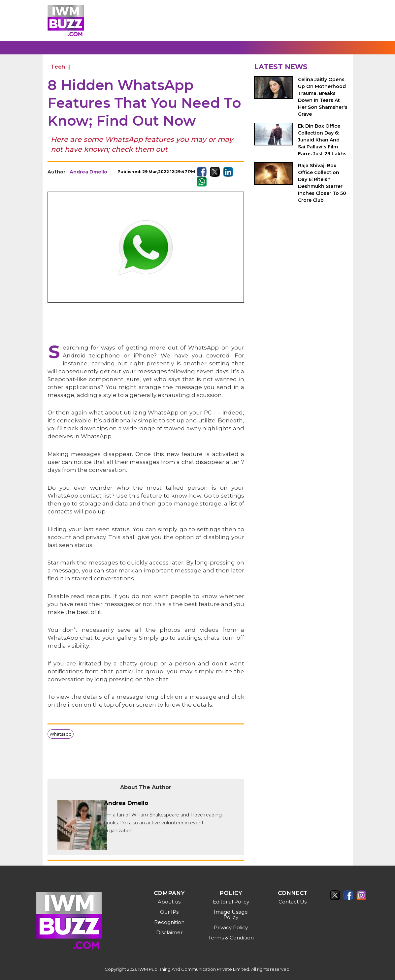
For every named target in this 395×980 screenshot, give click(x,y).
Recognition (169, 922)
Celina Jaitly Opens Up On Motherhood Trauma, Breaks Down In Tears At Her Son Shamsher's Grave (323, 97)
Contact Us (293, 902)
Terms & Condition (231, 938)
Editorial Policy (231, 902)
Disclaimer (169, 932)
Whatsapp (61, 734)
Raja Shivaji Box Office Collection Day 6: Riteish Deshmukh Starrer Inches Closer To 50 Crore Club (322, 183)
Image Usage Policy (231, 915)
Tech (58, 67)
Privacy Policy (231, 927)
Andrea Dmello (88, 172)
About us (169, 902)
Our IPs (169, 912)
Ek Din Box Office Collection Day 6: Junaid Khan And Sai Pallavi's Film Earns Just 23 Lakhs (322, 140)
